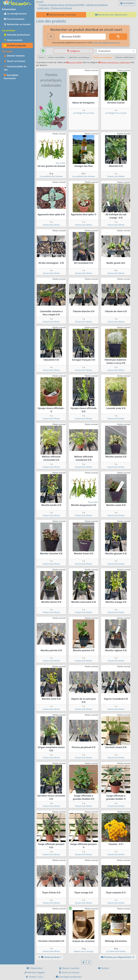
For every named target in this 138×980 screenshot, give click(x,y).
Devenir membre (14, 56)
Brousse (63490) (74, 62)
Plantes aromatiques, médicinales (114, 62)
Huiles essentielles (57, 57)
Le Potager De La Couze (84, 113)
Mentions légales (34, 972)
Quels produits (13, 40)
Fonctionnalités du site (15, 68)
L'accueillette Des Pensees (51, 176)
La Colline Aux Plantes (116, 951)
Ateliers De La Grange (84, 951)
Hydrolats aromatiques (79, 57)
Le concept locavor (15, 14)
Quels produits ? (50, 957)
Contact (103, 968)
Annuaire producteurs (17, 35)
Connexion (127, 3)
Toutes (42, 57)
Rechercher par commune (61, 15)
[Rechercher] (118, 37)
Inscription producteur (69, 977)
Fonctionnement (14, 19)
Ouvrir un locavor (15, 61)
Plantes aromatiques (103, 57)
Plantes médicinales (125, 57)
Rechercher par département (111, 15)
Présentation (34, 968)
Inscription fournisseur (11, 77)
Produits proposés (15, 45)
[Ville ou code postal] (83, 37)
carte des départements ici (106, 43)
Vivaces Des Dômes (116, 176)
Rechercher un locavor (17, 24)
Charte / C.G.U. (34, 977)
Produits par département (118, 957)
